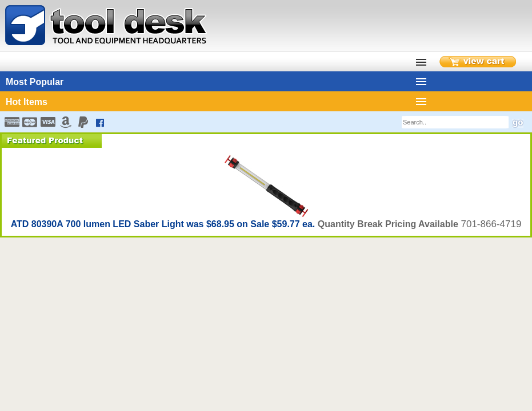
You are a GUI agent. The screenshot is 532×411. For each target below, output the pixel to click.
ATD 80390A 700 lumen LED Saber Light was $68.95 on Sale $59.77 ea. (164, 224)
